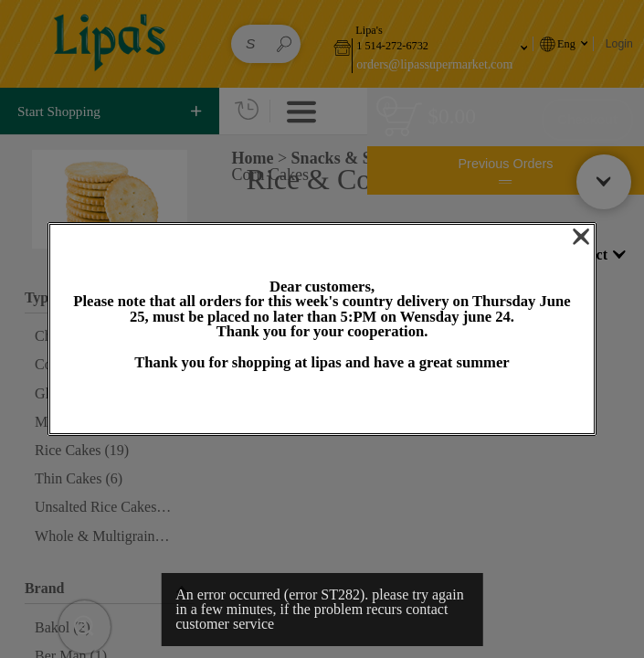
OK (322, 403)
